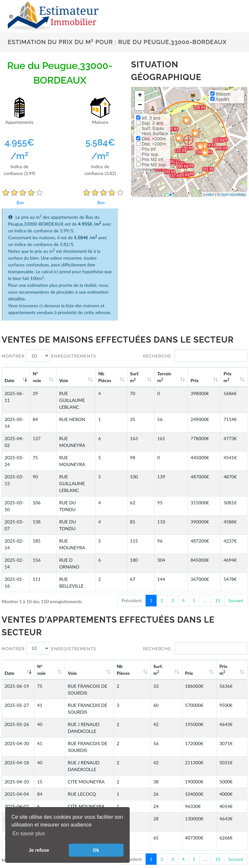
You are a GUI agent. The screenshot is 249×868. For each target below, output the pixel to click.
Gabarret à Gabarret (110, 767)
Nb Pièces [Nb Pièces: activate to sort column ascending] (130, 377)
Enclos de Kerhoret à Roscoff (36, 767)
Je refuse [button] (39, 850)
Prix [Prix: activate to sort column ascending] (205, 380)
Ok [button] (96, 850)
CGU (14, 804)
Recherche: (195, 356)
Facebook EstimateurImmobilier (176, 797)
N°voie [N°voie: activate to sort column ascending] (40, 377)
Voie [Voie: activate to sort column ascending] (62, 380)
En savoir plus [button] (29, 833)
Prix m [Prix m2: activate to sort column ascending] (232, 377)
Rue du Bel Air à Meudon (115, 776)
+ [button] (140, 96)
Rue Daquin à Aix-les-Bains (199, 767)
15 (218, 519)
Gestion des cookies (33, 797)
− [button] (140, 105)
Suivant (236, 519)
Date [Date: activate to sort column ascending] (9, 380)
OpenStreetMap (233, 194)
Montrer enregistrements (49, 356)
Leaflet (209, 194)
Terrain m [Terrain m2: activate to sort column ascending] (180, 377)
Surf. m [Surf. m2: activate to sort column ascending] (155, 377)
